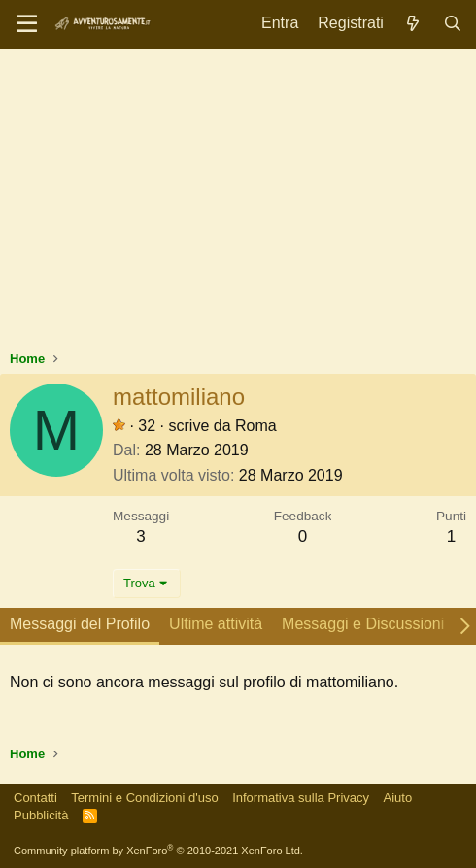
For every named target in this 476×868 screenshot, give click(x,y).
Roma (256, 426)
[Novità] (413, 24)
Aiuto (398, 798)
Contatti (35, 798)
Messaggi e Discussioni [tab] (363, 624)
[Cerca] (452, 24)
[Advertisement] (238, 204)
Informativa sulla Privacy (301, 798)
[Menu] (27, 24)
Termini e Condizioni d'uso (144, 798)
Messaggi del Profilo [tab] (80, 624)
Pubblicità (41, 815)
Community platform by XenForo (158, 851)
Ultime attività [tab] (216, 624)
